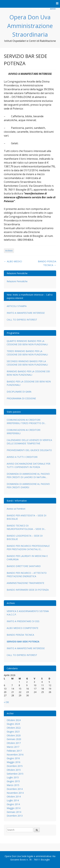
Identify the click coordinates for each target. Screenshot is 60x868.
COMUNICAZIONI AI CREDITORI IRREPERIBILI (24, 432)
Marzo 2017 (13, 747)
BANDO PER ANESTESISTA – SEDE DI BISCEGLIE (26, 517)
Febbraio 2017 (14, 751)
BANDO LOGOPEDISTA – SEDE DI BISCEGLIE (25, 537)
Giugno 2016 (13, 758)
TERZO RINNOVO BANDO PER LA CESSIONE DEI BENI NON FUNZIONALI (27, 353)
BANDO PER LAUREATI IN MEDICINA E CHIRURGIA (27, 558)
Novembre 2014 (15, 793)
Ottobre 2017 (14, 743)
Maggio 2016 (14, 762)
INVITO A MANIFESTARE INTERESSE (26, 313)
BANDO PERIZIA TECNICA (20, 635)
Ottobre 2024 (14, 720)
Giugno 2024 (13, 724)
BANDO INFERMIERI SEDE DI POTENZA (28, 590)
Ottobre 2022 (14, 728)
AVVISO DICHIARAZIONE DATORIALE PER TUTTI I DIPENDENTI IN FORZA (28, 465)
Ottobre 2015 (14, 770)
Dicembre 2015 (15, 766)
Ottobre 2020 (14, 735)
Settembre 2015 (15, 774)
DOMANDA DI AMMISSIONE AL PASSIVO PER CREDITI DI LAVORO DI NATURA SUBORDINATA (28, 476)
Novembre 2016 (15, 755)
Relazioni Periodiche (17, 281)
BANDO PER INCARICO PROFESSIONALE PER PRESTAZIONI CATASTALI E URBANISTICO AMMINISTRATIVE (28, 548)
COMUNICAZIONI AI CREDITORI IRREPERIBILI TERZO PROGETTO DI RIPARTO (26, 422)
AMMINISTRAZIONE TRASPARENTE (25, 583)
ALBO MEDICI (13, 261)
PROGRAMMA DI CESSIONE (21, 398)
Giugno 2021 (13, 732)
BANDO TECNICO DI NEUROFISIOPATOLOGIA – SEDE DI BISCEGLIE (25, 527)
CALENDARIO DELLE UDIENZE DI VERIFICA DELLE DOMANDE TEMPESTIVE (29, 442)
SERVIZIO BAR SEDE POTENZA (23, 642)
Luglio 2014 (13, 800)
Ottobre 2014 (14, 797)
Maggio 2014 (14, 808)
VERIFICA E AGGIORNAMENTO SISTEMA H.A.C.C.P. (28, 613)
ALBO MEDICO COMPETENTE (22, 628)
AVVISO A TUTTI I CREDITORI (22, 457)
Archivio (9, 251)
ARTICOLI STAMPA (17, 306)
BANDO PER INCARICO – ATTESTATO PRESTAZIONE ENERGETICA (27, 575)
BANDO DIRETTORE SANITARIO (24, 566)
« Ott (6, 702)
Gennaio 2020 (14, 739)
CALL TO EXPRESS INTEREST (22, 320)
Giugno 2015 (13, 781)
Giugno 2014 (13, 804)
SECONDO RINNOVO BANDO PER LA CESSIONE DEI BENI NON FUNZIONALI (27, 363)
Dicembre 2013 (15, 816)
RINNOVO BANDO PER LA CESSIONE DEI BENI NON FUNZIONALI (28, 373)
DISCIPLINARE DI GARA (19, 392)
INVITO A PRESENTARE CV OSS (23, 621)
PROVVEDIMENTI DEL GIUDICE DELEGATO (29, 450)
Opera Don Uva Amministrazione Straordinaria (30, 26)
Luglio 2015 (13, 777)
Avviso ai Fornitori (16, 509)
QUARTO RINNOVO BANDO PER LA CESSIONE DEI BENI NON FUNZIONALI (27, 343)
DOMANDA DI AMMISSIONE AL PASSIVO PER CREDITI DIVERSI (28, 486)
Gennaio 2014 (14, 812)
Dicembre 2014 (15, 789)
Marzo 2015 (13, 785)
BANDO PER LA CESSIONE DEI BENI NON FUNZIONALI (29, 383)
